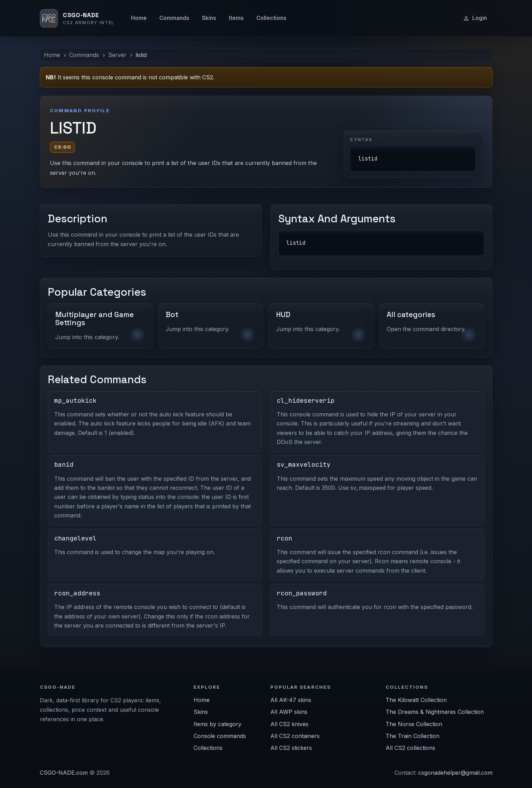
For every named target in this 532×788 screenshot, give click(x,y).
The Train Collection (413, 736)
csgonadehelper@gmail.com (455, 773)
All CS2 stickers (291, 748)
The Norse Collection (414, 724)
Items (236, 18)
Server (117, 55)
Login (475, 18)
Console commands (220, 736)
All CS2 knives (289, 724)
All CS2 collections (410, 748)
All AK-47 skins (291, 700)
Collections (271, 18)
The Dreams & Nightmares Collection (435, 712)
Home (139, 18)
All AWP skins (289, 712)
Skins (209, 18)
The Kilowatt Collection (416, 700)
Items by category (217, 724)
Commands (174, 18)
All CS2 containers (295, 736)
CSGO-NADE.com (64, 773)
